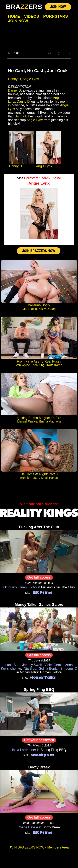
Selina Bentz (48, 669)
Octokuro (10, 587)
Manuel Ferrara (27, 421)
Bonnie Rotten (30, 478)
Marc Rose (30, 309)
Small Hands (49, 478)
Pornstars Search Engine (43, 178)
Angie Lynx (31, 79)
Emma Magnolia (50, 421)
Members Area (58, 847)
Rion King (38, 365)
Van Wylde (23, 365)
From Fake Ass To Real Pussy (39, 361)
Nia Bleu (30, 669)
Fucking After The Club (39, 527)
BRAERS (24, 7)
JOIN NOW (58, 7)
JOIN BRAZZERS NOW (39, 251)
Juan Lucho (28, 587)
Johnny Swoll (32, 665)
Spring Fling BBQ (39, 690)
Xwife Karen (54, 365)
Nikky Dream (47, 309)
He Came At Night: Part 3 (39, 474)
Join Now (18, 21)
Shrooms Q (69, 669)
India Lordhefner (24, 750)
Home (14, 16)
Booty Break (39, 767)
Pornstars (56, 16)
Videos (32, 16)
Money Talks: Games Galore (39, 605)
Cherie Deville (28, 827)
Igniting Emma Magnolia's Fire (39, 418)
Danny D (14, 79)
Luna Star (12, 665)
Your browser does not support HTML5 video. (39, 46)
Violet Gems (53, 665)
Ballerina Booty (39, 305)
